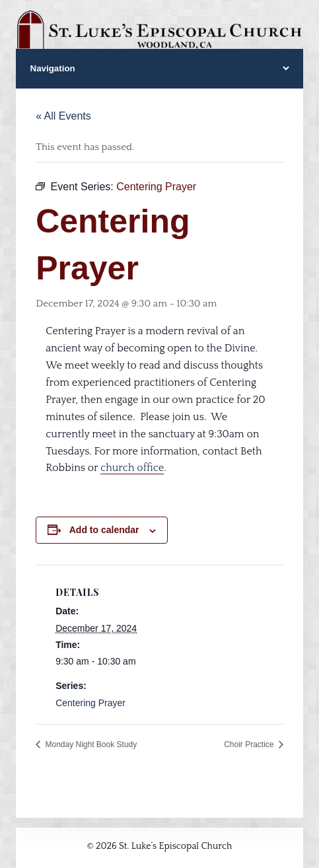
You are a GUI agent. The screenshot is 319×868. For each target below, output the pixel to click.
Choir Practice (250, 744)
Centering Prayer (90, 703)
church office (132, 468)
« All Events (63, 116)
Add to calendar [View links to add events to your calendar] (104, 530)
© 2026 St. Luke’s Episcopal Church (160, 846)
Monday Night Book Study (90, 744)
